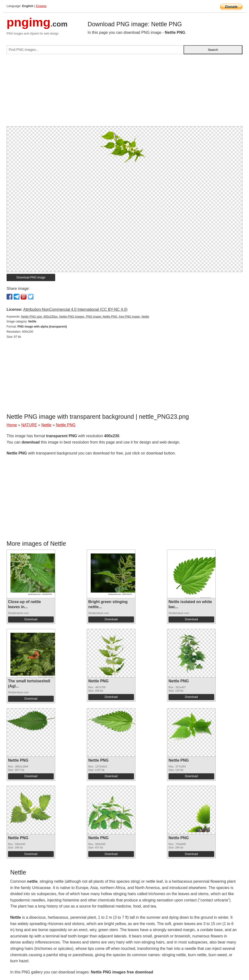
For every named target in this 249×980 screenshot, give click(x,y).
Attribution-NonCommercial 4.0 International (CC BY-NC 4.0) (75, 309)
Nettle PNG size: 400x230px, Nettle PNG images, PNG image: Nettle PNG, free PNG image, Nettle (85, 317)
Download (31, 619)
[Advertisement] (124, 92)
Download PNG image (31, 277)
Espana (41, 6)
